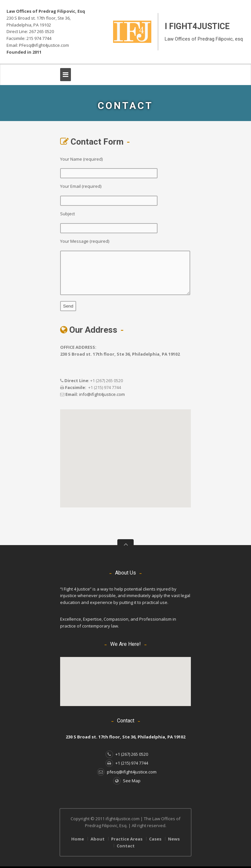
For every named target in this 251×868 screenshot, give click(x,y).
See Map (127, 781)
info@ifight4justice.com (102, 394)
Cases (155, 839)
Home (78, 839)
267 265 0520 (42, 31)
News (174, 839)
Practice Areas (127, 839)
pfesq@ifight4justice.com (127, 772)
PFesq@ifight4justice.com (44, 45)
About (98, 839)
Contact (126, 846)
